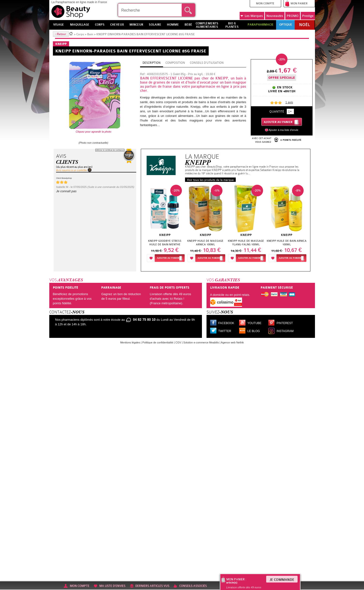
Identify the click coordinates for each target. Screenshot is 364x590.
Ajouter (168, 258)
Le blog (253, 331)
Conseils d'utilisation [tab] (207, 63)
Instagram (285, 331)
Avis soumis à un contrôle (71, 170)
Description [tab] (152, 63)
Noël (304, 25)
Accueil (71, 33)
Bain (90, 34)
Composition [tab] (175, 63)
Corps (80, 34)
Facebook (226, 323)
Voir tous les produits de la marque (210, 180)
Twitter (225, 331)
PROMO (293, 16)
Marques (252, 16)
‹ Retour (61, 34)
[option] (165, 225)
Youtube (254, 323)
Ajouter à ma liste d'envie (283, 130)
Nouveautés (275, 16)
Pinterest (285, 323)
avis (289, 102)
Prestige (308, 16)
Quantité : (278, 111)
